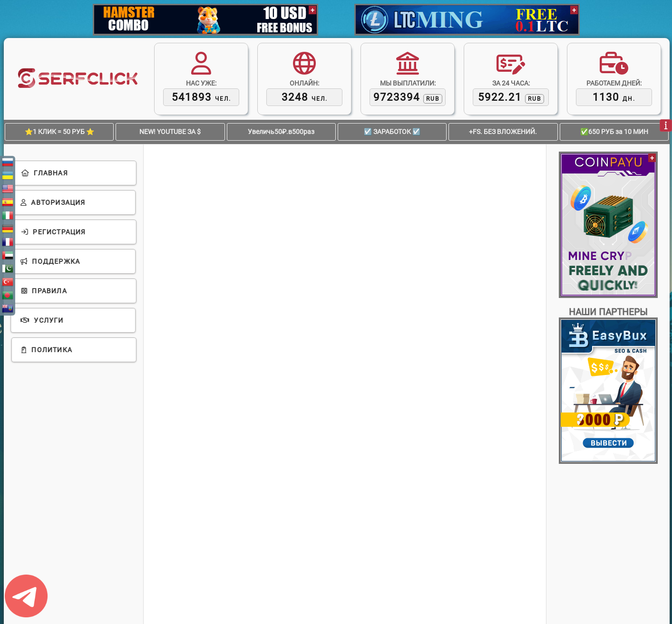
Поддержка (51, 261)
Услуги (43, 320)
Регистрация (53, 232)
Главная (44, 173)
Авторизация (54, 202)
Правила (44, 291)
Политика (46, 350)
